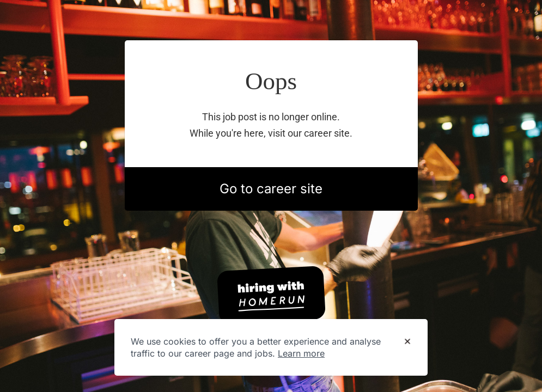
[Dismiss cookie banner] (407, 342)
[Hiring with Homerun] (271, 295)
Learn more (301, 353)
